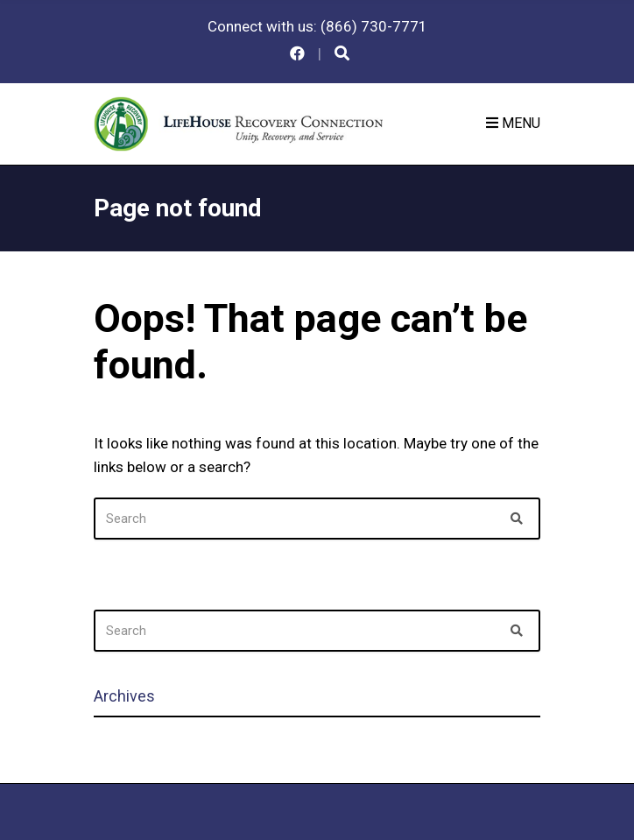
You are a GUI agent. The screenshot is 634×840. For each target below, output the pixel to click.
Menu (513, 123)
